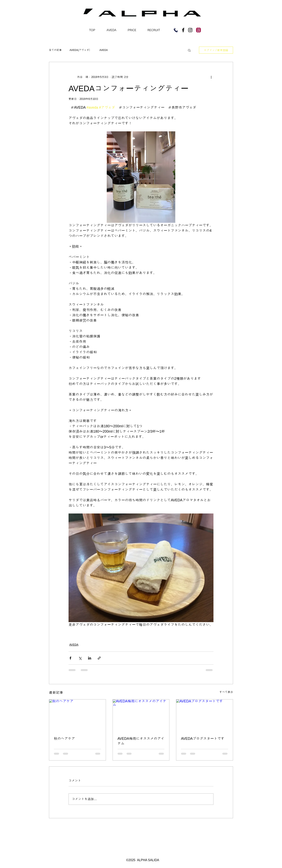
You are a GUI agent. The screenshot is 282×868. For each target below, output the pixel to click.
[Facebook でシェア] (70, 658)
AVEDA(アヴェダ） (80, 50)
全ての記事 (55, 50)
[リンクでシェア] (99, 658)
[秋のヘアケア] (77, 715)
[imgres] (198, 30)
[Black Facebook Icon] (183, 30)
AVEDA (103, 50)
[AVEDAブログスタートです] (205, 715)
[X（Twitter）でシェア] (80, 658)
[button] (189, 50)
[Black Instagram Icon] (190, 30)
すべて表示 (226, 692)
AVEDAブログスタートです (203, 739)
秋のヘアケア (64, 739)
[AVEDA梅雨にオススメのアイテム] (141, 715)
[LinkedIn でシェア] (90, 658)
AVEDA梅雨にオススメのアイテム (141, 741)
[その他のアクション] (211, 77)
